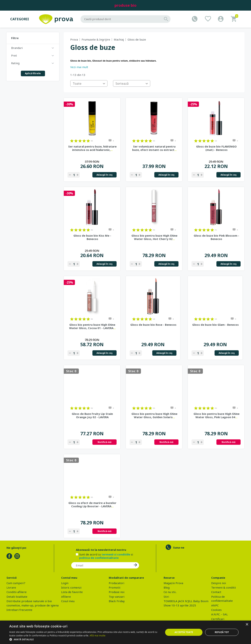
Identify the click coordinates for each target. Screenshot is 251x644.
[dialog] (126, 632)
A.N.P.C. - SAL (219, 614)
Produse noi (117, 592)
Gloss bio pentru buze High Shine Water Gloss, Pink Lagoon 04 (217, 415)
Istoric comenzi (71, 587)
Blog (167, 587)
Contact (216, 592)
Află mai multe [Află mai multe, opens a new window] (98, 636)
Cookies (216, 610)
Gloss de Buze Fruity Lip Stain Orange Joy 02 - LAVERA (92, 415)
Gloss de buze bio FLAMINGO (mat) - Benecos (216, 148)
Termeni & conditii (223, 587)
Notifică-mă (104, 442)
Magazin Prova (173, 583)
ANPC (215, 605)
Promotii (115, 587)
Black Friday (117, 601)
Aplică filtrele (33, 73)
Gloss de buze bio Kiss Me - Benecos (92, 237)
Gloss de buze (137, 39)
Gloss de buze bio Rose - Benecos (153, 325)
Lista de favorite (72, 592)
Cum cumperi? (16, 583)
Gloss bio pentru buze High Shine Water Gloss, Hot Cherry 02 (154, 237)
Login (65, 583)
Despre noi (219, 583)
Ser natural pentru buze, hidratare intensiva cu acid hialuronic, (92, 148)
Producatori (116, 583)
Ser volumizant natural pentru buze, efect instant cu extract (154, 148)
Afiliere (66, 597)
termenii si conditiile (116, 554)
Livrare (11, 587)
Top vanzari (117, 597)
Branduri (17, 48)
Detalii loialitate (17, 597)
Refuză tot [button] (222, 632)
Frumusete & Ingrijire (96, 39)
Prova (74, 39)
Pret (14, 55)
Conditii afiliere (17, 592)
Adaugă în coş (104, 175)
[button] (84, 639)
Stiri (166, 597)
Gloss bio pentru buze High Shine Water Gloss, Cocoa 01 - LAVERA (92, 326)
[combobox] (89, 83)
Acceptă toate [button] (184, 632)
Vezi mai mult (79, 67)
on (72, 141)
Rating (15, 63)
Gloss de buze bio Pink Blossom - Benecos (216, 237)
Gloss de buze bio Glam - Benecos (215, 325)
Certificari (218, 619)
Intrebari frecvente (19, 610)
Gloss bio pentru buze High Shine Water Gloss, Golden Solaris (154, 415)
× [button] (247, 625)
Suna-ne (179, 547)
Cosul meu (68, 601)
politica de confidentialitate (99, 558)
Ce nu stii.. (170, 592)
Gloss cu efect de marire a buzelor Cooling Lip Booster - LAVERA (92, 504)
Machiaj (119, 39)
